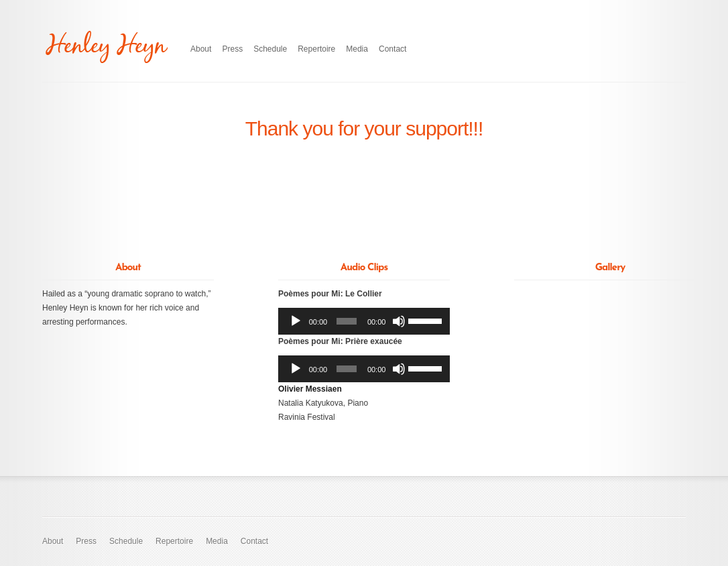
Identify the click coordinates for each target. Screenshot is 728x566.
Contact (392, 49)
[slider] (347, 321)
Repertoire (316, 49)
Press (232, 49)
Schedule (270, 49)
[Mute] (399, 321)
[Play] (296, 321)
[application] (364, 321)
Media (357, 49)
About (201, 49)
